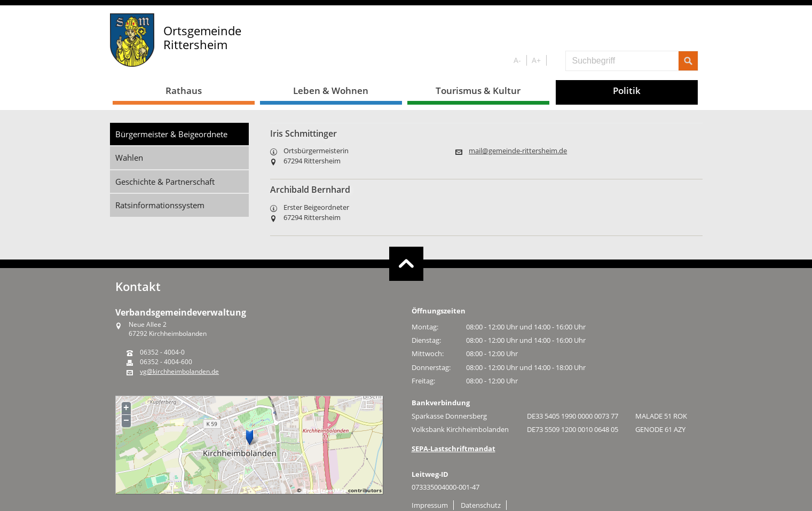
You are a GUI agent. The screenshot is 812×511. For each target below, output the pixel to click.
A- (517, 60)
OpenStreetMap (325, 490)
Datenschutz (481, 505)
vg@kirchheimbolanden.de (179, 372)
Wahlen (129, 158)
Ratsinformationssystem (160, 205)
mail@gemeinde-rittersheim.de (518, 151)
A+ (536, 60)
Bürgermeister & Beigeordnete (171, 134)
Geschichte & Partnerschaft (165, 182)
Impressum (430, 505)
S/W (554, 61)
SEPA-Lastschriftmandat (454, 449)
